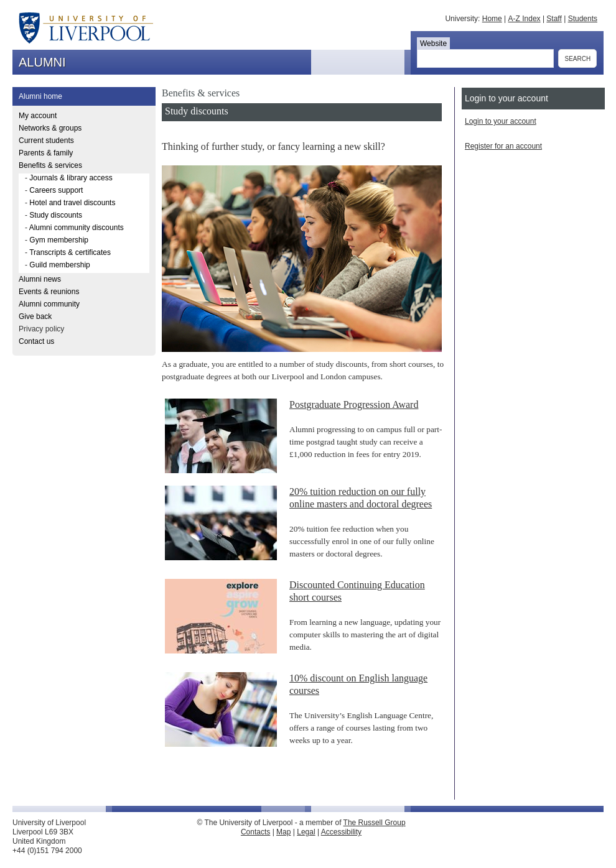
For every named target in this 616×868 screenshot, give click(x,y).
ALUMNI (42, 62)
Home (492, 19)
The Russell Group (375, 823)
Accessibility (341, 832)
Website (433, 44)
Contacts (255, 832)
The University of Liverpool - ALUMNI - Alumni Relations (77, 25)
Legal (306, 832)
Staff (554, 19)
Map (283, 832)
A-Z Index (525, 19)
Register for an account (503, 146)
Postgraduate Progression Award (354, 404)
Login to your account (501, 121)
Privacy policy (41, 329)
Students (583, 19)
